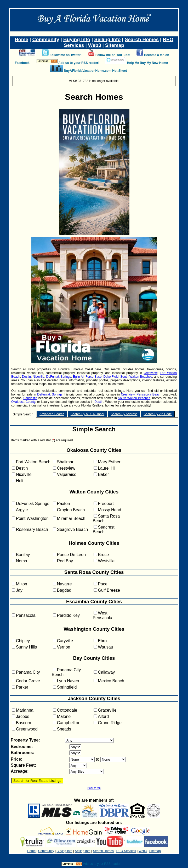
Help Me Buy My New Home (147, 63)
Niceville (39, 377)
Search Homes (142, 39)
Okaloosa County (23, 402)
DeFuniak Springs (59, 377)
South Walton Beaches (136, 377)
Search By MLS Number (87, 414)
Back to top (94, 788)
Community (46, 39)
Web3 (95, 45)
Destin (26, 377)
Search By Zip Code (158, 414)
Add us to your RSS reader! (79, 63)
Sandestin (30, 398)
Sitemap (115, 45)
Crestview (151, 373)
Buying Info (77, 39)
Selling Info (108, 39)
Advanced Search (52, 414)
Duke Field (111, 377)
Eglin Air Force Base (87, 377)
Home (21, 39)
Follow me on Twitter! (66, 55)
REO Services (126, 851)
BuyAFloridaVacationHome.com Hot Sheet (95, 71)
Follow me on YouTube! (113, 55)
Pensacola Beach (149, 394)
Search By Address (124, 414)
